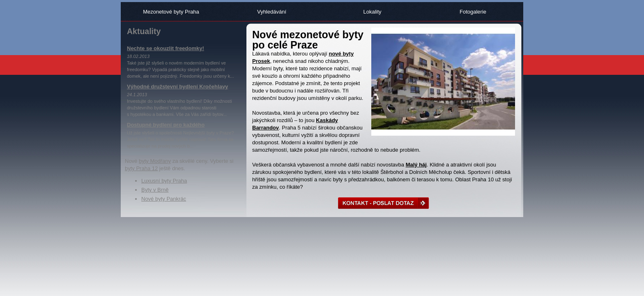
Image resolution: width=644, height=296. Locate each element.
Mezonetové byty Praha (171, 12)
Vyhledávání (272, 12)
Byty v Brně (155, 190)
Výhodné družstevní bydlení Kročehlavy (177, 87)
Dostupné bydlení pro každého (166, 125)
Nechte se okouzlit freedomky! (166, 48)
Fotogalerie (473, 12)
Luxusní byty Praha (164, 181)
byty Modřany (155, 161)
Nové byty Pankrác (164, 199)
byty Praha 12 (141, 168)
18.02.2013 (138, 56)
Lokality (372, 12)
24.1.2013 (137, 95)
